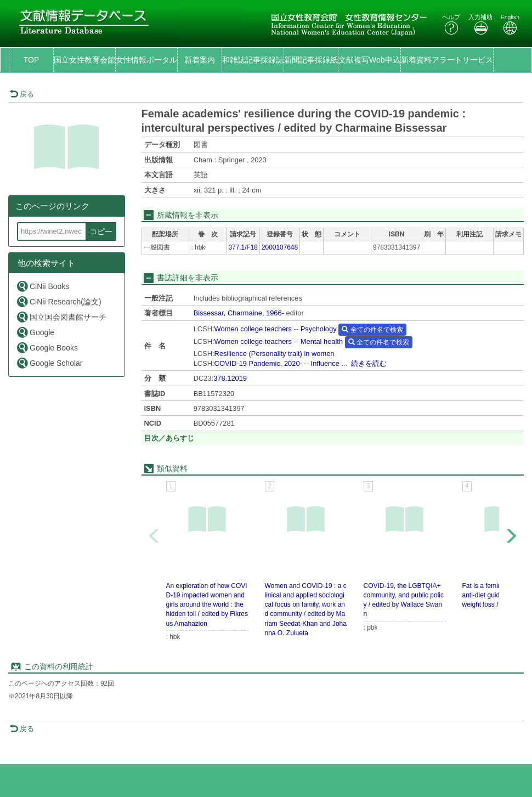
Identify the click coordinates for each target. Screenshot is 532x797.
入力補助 (480, 24)
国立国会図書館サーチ (61, 317)
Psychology (319, 329)
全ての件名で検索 (372, 330)
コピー (101, 231)
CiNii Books (43, 286)
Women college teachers (253, 329)
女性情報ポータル (146, 60)
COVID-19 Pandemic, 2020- (258, 363)
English (510, 24)
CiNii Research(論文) (59, 301)
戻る (22, 94)
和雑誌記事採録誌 (253, 60)
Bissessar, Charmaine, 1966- (239, 313)
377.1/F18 (243, 247)
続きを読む (369, 363)
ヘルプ (451, 24)
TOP (32, 60)
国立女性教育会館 (84, 60)
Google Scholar (49, 363)
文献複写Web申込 (369, 60)
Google (35, 332)
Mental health (322, 341)
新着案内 (200, 60)
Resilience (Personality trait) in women (275, 354)
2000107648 (280, 247)
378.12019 (230, 378)
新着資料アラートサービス (447, 60)
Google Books (47, 347)
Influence (325, 363)
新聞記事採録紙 (311, 60)
